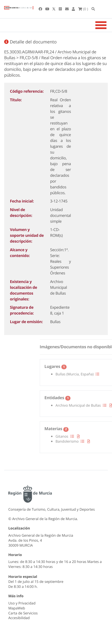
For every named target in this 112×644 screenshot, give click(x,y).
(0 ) (83, 9)
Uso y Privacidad (22, 603)
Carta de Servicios (23, 613)
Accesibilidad (19, 618)
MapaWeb (17, 608)
